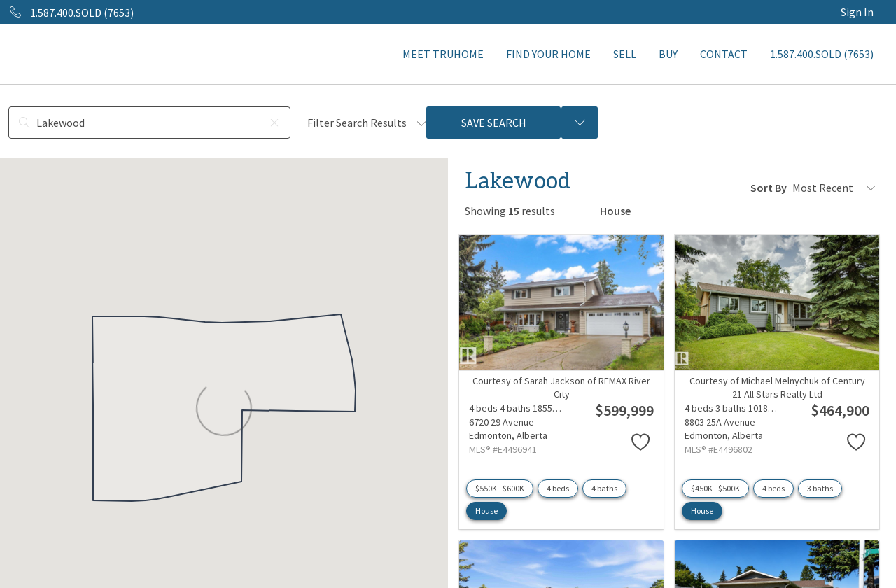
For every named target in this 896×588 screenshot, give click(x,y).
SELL (625, 54)
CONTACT (724, 54)
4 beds (558, 488)
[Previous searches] (580, 122)
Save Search (494, 122)
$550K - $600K (500, 488)
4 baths (604, 488)
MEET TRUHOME (443, 54)
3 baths (820, 488)
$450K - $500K (715, 488)
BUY (668, 54)
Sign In (857, 12)
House (486, 511)
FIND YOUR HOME (548, 54)
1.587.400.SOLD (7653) (822, 54)
